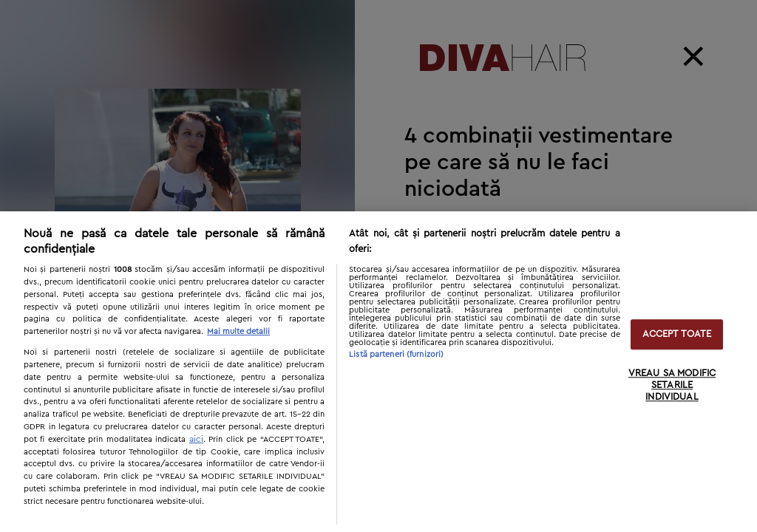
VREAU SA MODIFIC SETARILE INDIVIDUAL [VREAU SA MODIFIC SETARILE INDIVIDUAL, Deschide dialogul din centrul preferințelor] (672, 386)
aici (196, 439)
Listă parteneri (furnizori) (396, 354)
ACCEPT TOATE (677, 334)
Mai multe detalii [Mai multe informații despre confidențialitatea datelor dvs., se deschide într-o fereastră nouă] (238, 331)
